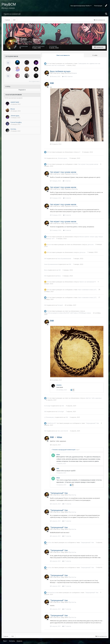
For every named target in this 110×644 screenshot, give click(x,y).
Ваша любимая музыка (60, 71)
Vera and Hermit (63, 431)
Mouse (13, 109)
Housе (49, 244)
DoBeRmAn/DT (52, 423)
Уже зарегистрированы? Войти (81, 6)
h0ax (60, 437)
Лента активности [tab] (63, 55)
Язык (5, 641)
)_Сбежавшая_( (49, 417)
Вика (46, 270)
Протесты (72, 495)
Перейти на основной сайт (12, 14)
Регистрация (98, 6)
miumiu (59, 385)
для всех (91, 244)
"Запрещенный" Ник (92, 423)
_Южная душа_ (15, 116)
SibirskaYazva (51, 592)
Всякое (74, 73)
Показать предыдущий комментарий (65, 450)
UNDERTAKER (15, 102)
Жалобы (75, 174)
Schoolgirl (47, 406)
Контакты (12, 641)
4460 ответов (67, 76)
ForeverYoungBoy (16, 122)
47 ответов (67, 504)
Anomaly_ (13, 129)
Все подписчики (34, 81)
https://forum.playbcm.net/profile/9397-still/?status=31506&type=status (68, 313)
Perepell (60, 305)
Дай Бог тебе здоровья (94, 398)
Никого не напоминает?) (88, 282)
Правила (19, 641)
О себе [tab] (95, 55)
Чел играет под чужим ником (88, 164)
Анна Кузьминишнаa (64, 259)
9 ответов (67, 181)
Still (48, 63)
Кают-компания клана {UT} (87, 289)
